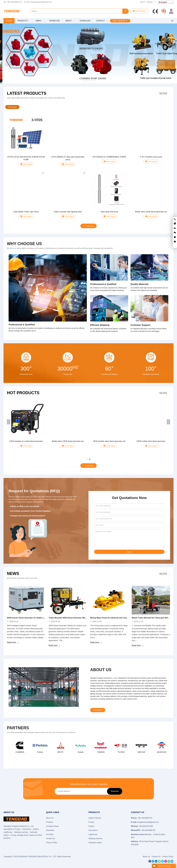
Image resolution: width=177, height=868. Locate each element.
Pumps (91, 822)
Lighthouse (93, 834)
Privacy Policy (52, 843)
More (163, 93)
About (142, 2)
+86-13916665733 (14, 2)
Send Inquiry (139, 11)
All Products (12, 107)
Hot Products (23, 393)
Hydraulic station (95, 843)
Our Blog (50, 834)
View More (89, 466)
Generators (93, 830)
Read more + (98, 710)
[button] (84, 80)
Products (50, 822)
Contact (149, 2)
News (13, 574)
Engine (91, 826)
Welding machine (95, 838)
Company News (52, 826)
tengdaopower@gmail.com (41, 2)
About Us (50, 818)
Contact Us (51, 838)
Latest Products (27, 93)
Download (50, 830)
